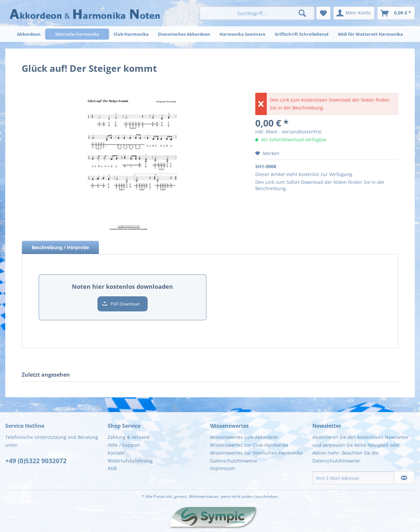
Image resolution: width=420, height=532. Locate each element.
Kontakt (116, 453)
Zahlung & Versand (129, 437)
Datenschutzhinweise (234, 461)
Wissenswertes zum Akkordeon (244, 437)
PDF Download (125, 304)
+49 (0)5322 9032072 (36, 461)
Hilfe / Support (124, 445)
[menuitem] (257, 13)
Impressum (222, 468)
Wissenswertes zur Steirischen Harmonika (256, 453)
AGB (112, 468)
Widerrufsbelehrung (130, 461)
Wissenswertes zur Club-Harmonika (249, 445)
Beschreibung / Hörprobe (60, 247)
